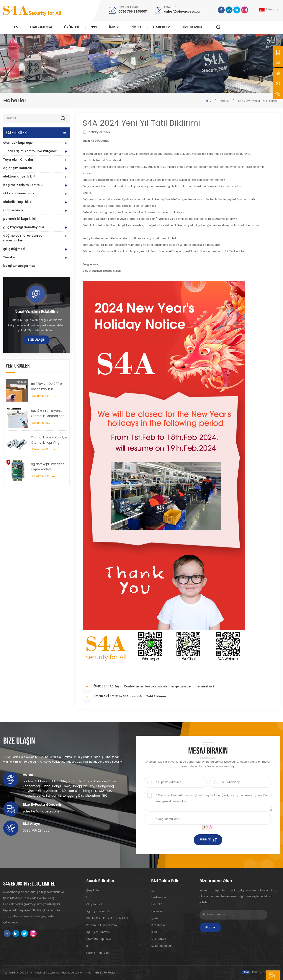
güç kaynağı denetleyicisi (24, 227)
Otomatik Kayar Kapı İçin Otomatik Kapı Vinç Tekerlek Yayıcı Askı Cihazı (49, 440)
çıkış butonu (94, 891)
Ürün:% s (157, 904)
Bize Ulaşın (192, 27)
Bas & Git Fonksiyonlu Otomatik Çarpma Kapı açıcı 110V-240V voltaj (48, 413)
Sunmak (205, 840)
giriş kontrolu (95, 904)
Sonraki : (97, 697)
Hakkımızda (41, 27)
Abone (210, 927)
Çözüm (156, 918)
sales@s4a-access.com (183, 12)
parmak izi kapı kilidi (20, 219)
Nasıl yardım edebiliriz (37, 312)
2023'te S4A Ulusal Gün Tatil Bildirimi (139, 697)
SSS (94, 27)
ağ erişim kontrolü (18, 168)
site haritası (159, 939)
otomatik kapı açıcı (18, 143)
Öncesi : (96, 687)
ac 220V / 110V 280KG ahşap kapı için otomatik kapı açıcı (47, 387)
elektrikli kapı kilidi (18, 202)
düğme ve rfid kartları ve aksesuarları (23, 238)
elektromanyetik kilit (19, 177)
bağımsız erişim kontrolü (23, 185)
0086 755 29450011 (133, 12)
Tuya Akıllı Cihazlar (18, 160)
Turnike (9, 257)
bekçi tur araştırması (20, 266)
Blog (154, 932)
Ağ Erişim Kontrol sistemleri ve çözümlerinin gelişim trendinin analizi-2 (162, 687)
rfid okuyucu (13, 210)
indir (114, 27)
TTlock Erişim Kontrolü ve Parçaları (30, 151)
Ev (16, 27)
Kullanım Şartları (162, 946)
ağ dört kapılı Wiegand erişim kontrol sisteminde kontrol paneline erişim (48, 467)
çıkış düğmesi (14, 249)
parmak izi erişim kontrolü (103, 925)
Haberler (161, 27)
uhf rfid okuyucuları (19, 193)
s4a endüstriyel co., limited (29, 884)
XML (88, 973)
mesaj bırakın (261, 975)
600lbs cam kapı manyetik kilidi (107, 918)
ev (153, 891)
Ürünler (72, 27)
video (136, 27)
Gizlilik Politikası (105, 973)
